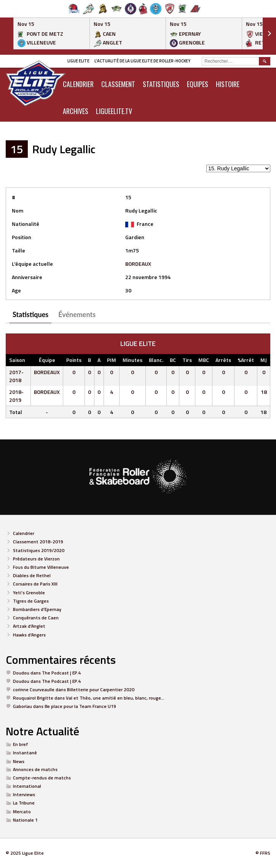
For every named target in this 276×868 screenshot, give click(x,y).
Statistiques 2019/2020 (39, 550)
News (19, 761)
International (27, 786)
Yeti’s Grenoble (29, 593)
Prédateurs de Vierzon (36, 559)
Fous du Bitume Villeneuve (41, 567)
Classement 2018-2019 (38, 542)
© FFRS (263, 853)
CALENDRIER (78, 84)
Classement (118, 84)
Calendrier (24, 533)
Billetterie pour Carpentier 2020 (101, 689)
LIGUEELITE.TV (114, 111)
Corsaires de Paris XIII (35, 584)
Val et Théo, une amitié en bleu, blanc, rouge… (115, 698)
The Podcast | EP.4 (61, 673)
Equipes (198, 84)
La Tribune (24, 803)
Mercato (22, 812)
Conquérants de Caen (36, 618)
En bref (21, 744)
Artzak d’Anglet (29, 626)
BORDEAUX (138, 264)
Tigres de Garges (31, 601)
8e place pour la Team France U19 (80, 706)
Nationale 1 (25, 820)
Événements (77, 314)
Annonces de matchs (35, 769)
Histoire (228, 84)
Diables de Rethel (32, 575)
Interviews (24, 794)
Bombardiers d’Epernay (37, 609)
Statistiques (161, 84)
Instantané (25, 753)
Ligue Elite (78, 61)
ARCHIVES (76, 111)
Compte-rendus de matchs (42, 778)
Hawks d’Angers (29, 635)
